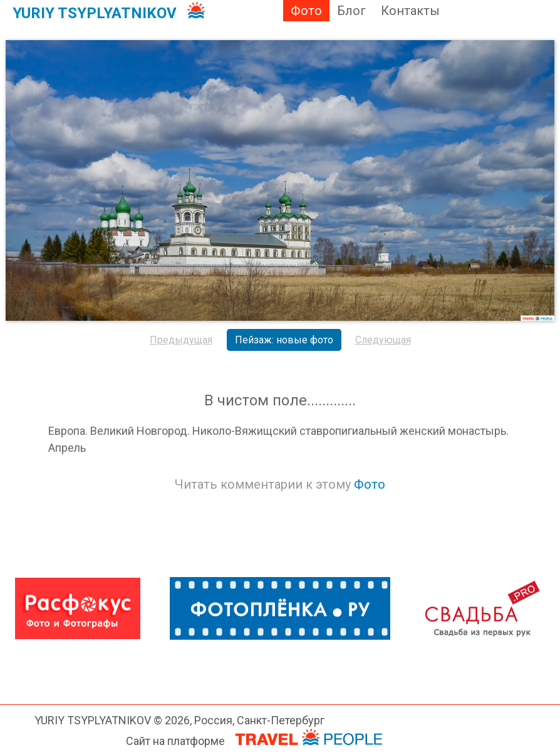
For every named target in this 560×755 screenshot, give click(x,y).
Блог (351, 11)
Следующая (383, 340)
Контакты (410, 11)
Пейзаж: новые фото (284, 340)
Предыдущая (181, 340)
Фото (306, 11)
